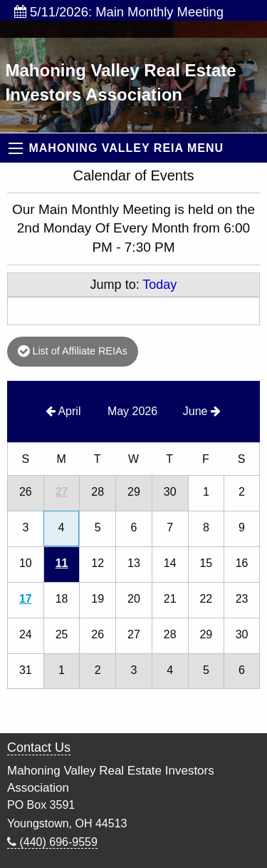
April (63, 411)
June (202, 411)
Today (159, 285)
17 (26, 599)
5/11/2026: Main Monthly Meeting (119, 12)
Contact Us (39, 747)
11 (62, 563)
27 (62, 492)
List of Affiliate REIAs (72, 351)
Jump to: (134, 285)
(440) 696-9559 (52, 842)
